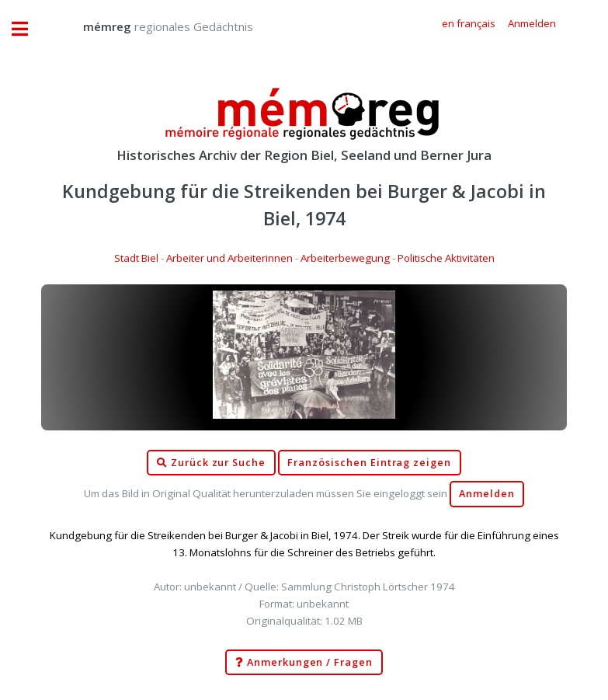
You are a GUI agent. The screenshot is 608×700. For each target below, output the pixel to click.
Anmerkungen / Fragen (304, 663)
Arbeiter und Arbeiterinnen (229, 258)
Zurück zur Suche (211, 463)
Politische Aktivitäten (446, 258)
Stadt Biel (136, 258)
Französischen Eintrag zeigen (369, 463)
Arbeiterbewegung (345, 258)
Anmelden (487, 494)
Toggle (28, 29)
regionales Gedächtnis (153, 26)
